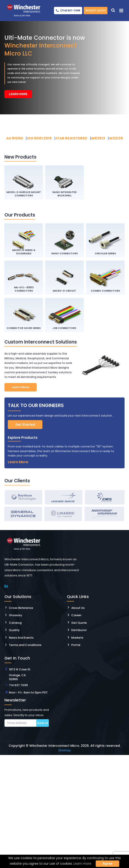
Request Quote (96, 10)
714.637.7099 (18, 685)
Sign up (43, 723)
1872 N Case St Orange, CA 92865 (20, 674)
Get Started (25, 425)
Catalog (15, 623)
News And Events (21, 638)
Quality (14, 630)
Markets (77, 638)
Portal (76, 645)
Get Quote (79, 623)
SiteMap (65, 750)
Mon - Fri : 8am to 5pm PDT (28, 692)
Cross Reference (21, 608)
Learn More (17, 94)
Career (76, 615)
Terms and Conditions (25, 645)
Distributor (79, 630)
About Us (78, 608)
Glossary (16, 615)
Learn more (82, 864)
